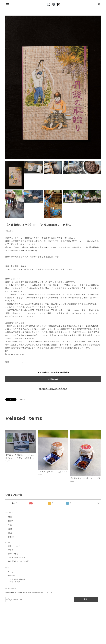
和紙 (10, 525)
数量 (7, 362)
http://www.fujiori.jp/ (15, 354)
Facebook (12, 576)
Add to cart (53, 379)
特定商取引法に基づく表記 (19, 561)
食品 (10, 517)
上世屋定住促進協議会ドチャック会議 (17, 581)
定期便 (11, 537)
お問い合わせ (13, 554)
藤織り (11, 521)
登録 (86, 599)
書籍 (10, 529)
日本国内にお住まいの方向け (53, 389)
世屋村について (14, 546)
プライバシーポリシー (17, 558)
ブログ (11, 550)
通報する (23, 400)
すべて (14, 503)
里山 (10, 533)
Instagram (12, 572)
